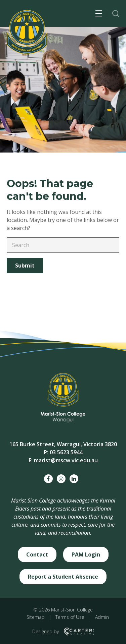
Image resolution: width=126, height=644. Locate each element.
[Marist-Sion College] (27, 32)
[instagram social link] (61, 479)
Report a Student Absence (63, 577)
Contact (37, 554)
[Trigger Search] (116, 14)
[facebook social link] (48, 479)
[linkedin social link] (74, 479)
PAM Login (86, 554)
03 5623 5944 (66, 452)
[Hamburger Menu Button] (99, 13)
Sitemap (36, 617)
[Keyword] (63, 245)
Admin (102, 617)
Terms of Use (70, 617)
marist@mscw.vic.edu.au (66, 460)
